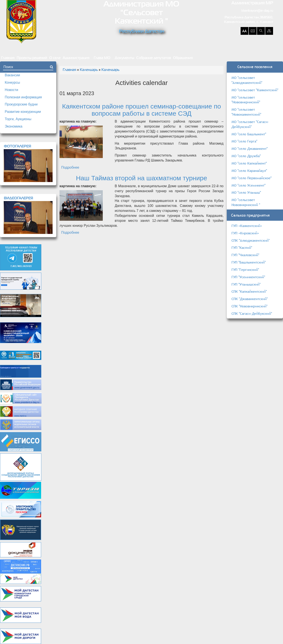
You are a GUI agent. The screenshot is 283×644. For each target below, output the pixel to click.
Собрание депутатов (154, 58)
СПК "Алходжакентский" (251, 240)
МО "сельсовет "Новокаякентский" (246, 112)
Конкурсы (12, 82)
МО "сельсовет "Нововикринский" (246, 100)
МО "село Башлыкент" (249, 134)
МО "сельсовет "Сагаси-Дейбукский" (250, 124)
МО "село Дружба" (246, 156)
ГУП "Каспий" (242, 248)
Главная (8, 58)
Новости (11, 90)
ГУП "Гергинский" (245, 270)
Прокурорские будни (21, 104)
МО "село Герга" (244, 141)
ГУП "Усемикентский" (248, 277)
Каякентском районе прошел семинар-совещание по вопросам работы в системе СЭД (141, 110)
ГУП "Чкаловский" (245, 255)
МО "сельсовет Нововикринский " (246, 202)
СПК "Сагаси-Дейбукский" (252, 313)
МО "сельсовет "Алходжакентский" (247, 80)
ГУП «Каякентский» (247, 226)
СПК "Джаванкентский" (250, 299)
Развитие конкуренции (23, 112)
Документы (124, 58)
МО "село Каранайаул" (249, 171)
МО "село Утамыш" (246, 192)
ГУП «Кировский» (245, 233)
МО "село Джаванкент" (250, 149)
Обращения (183, 58)
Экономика (14, 126)
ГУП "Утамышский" (246, 284)
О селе (55, 58)
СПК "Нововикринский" (249, 306)
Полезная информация (23, 97)
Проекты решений (32, 58)
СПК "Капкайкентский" (249, 291)
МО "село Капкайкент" (249, 163)
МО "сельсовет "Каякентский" (255, 90)
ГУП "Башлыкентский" (249, 262)
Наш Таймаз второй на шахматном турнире (141, 178)
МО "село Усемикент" (248, 185)
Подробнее (70, 167)
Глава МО (102, 58)
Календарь (89, 70)
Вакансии (12, 75)
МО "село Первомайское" (252, 178)
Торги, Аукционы (18, 119)
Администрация (76, 58)
